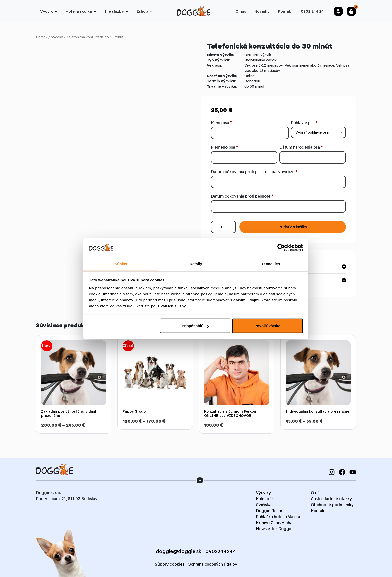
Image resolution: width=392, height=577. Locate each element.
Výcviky (57, 37)
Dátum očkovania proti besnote (242, 196)
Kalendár (265, 499)
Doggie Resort (270, 511)
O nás (316, 493)
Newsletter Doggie (274, 529)
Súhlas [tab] (121, 264)
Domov (42, 37)
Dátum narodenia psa (301, 147)
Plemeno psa (224, 147)
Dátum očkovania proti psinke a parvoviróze (254, 172)
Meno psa (221, 123)
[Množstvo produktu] (223, 227)
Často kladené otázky (331, 499)
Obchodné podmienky (332, 505)
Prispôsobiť (195, 326)
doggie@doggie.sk (179, 551)
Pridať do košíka (293, 227)
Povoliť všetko (267, 326)
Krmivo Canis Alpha (274, 523)
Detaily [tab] (196, 264)
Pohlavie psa (304, 123)
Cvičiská (264, 505)
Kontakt (318, 511)
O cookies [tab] (271, 264)
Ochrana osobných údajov (212, 564)
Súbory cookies (170, 564)
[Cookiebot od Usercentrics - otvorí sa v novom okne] (281, 248)
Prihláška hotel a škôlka (278, 517)
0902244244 (221, 551)
